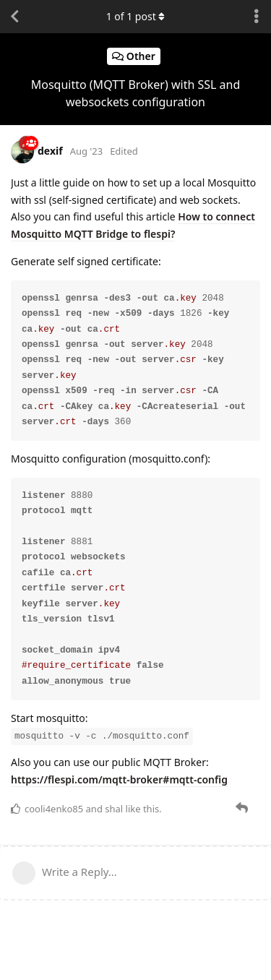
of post (136, 16)
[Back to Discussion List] (14, 17)
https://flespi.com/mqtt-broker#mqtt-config (119, 779)
